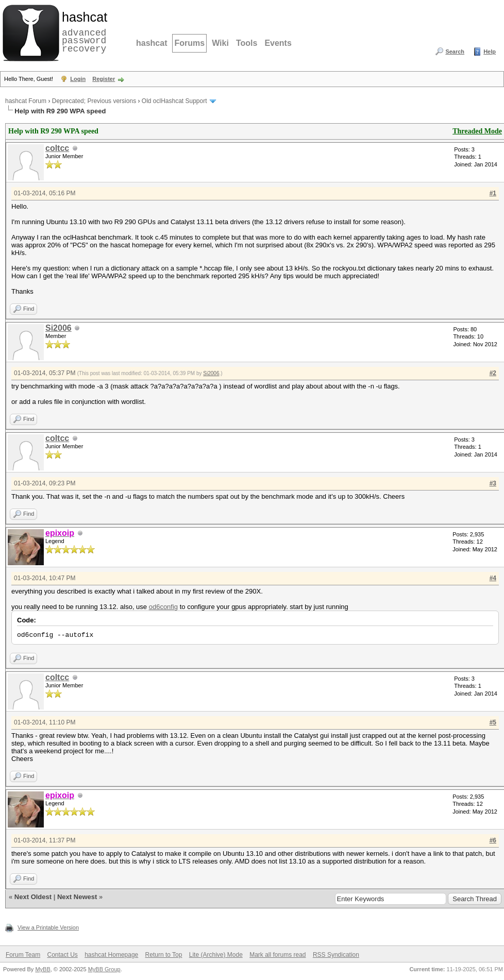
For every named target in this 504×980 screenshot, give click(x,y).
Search (455, 52)
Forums (189, 43)
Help (490, 52)
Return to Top (164, 955)
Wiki (220, 43)
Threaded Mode (477, 131)
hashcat (152, 43)
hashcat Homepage (111, 955)
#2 (493, 373)
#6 (493, 840)
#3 (493, 483)
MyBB (43, 969)
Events (278, 43)
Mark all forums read (278, 955)
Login (78, 79)
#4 (493, 578)
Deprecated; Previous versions (94, 101)
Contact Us (62, 955)
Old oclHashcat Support (174, 101)
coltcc (57, 148)
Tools (247, 43)
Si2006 (58, 328)
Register (104, 79)
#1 (493, 193)
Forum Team (23, 955)
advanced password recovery (82, 31)
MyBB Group (104, 969)
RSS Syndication (336, 955)
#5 (493, 722)
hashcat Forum (26, 101)
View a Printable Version (48, 927)
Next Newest (77, 897)
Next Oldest (33, 897)
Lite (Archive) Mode (216, 955)
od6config (163, 607)
